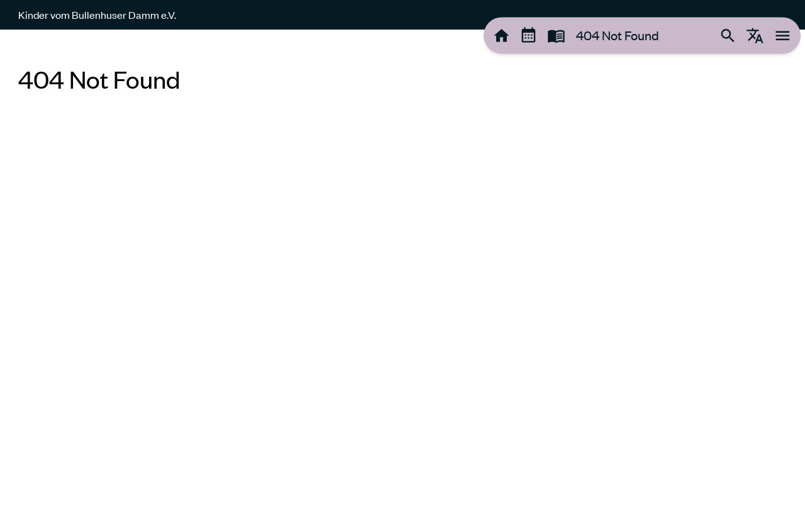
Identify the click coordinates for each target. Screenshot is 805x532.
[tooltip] (502, 36)
